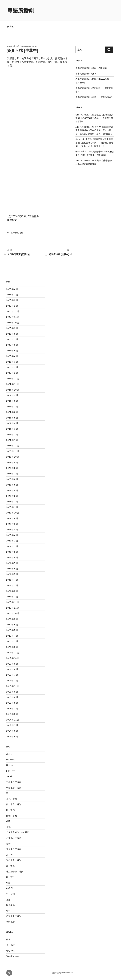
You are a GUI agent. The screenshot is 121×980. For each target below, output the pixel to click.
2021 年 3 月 (12, 585)
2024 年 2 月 (12, 435)
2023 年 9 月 (12, 462)
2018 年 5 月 (12, 703)
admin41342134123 (29, 46)
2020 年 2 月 (12, 647)
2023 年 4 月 (12, 490)
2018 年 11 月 (13, 686)
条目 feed (11, 945)
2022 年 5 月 (12, 529)
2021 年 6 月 (12, 569)
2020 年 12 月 (13, 602)
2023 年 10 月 (13, 457)
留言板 (10, 26)
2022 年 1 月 (12, 546)
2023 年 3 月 (12, 496)
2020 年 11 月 (13, 608)
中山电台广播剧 (14, 782)
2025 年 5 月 (12, 351)
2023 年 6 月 (12, 479)
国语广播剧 (12, 816)
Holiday (10, 765)
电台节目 (10, 877)
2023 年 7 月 (12, 474)
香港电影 (10, 922)
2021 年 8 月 (12, 557)
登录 (8, 939)
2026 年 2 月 (12, 300)
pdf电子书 (11, 771)
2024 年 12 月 (13, 379)
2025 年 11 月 (13, 317)
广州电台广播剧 (14, 838)
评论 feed (11, 951)
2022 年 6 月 (12, 524)
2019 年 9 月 (12, 664)
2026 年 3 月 (12, 295)
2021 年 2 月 (12, 591)
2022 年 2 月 (12, 541)
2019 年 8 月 (12, 669)
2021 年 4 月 (12, 580)
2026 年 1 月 (12, 306)
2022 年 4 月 (12, 535)
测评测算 (10, 866)
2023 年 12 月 (13, 446)
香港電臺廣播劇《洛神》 (87, 74)
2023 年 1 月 (12, 507)
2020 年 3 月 (12, 641)
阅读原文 (12, 220)
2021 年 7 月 (12, 563)
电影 (8, 883)
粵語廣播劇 (21, 11)
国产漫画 (15, 233)
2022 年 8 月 (12, 518)
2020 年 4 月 (12, 636)
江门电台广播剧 (14, 860)
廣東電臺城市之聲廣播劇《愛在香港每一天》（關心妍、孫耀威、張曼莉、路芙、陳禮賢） (94, 130)
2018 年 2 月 (12, 714)
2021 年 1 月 (12, 597)
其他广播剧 (12, 799)
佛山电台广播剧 (14, 788)
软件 (8, 911)
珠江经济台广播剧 (15, 872)
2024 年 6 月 (12, 412)
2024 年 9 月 (12, 395)
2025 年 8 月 (12, 334)
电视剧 (9, 888)
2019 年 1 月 (12, 681)
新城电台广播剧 (14, 849)
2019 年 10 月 (13, 658)
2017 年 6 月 (12, 736)
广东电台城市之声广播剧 (18, 832)
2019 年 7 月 (12, 675)
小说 (8, 827)
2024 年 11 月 (13, 384)
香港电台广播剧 (14, 916)
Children (10, 754)
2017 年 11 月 (13, 720)
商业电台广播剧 (14, 804)
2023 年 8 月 (12, 468)
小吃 (8, 821)
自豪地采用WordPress (62, 973)
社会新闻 (10, 894)
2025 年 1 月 (12, 373)
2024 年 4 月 (12, 423)
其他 (8, 793)
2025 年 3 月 (12, 362)
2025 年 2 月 (12, 367)
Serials (10, 776)
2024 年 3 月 (12, 429)
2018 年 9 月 (12, 692)
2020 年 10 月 (13, 613)
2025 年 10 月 (13, 323)
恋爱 (21, 233)
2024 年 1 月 (12, 440)
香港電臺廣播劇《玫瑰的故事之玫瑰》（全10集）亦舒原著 (94, 118)
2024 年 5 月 (12, 418)
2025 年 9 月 (12, 328)
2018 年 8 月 (12, 697)
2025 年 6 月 (12, 345)
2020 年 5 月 (12, 630)
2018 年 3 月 (12, 709)
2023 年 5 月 (12, 485)
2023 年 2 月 (12, 502)
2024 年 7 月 (12, 407)
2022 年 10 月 (13, 513)
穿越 (8, 900)
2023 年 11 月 (13, 451)
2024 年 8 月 (12, 401)
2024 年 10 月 (13, 390)
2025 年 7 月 (12, 339)
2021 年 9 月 (12, 552)
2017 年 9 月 (12, 725)
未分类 (9, 855)
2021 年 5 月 (12, 574)
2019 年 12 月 (13, 653)
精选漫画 (10, 905)
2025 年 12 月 (13, 311)
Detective (11, 760)
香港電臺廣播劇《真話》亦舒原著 (91, 68)
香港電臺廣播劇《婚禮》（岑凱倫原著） (94, 97)
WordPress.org (13, 956)
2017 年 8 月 (12, 731)
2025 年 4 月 (12, 356)
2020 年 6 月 (12, 625)
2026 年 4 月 (12, 289)
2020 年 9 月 (12, 619)
